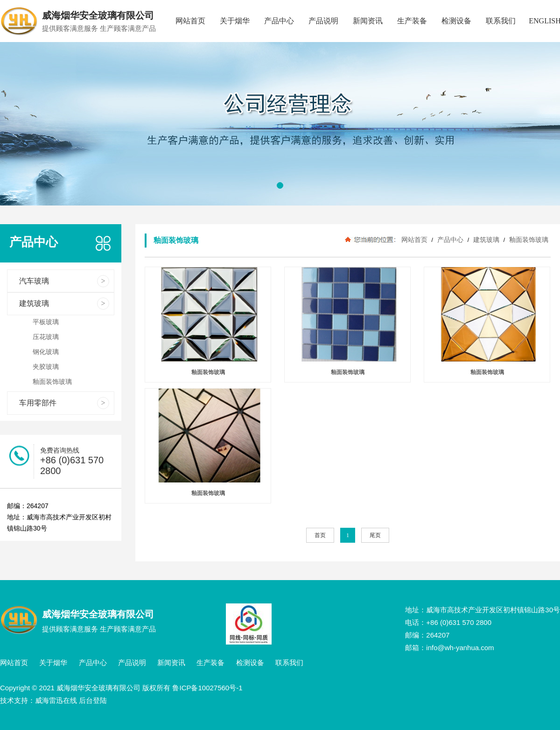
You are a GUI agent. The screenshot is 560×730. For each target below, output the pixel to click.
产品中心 (279, 21)
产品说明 (323, 21)
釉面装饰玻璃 (528, 240)
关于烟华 (235, 21)
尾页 (375, 535)
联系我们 (501, 21)
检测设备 (456, 21)
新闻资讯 (368, 21)
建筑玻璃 (486, 240)
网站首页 (190, 21)
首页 (320, 535)
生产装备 (412, 21)
